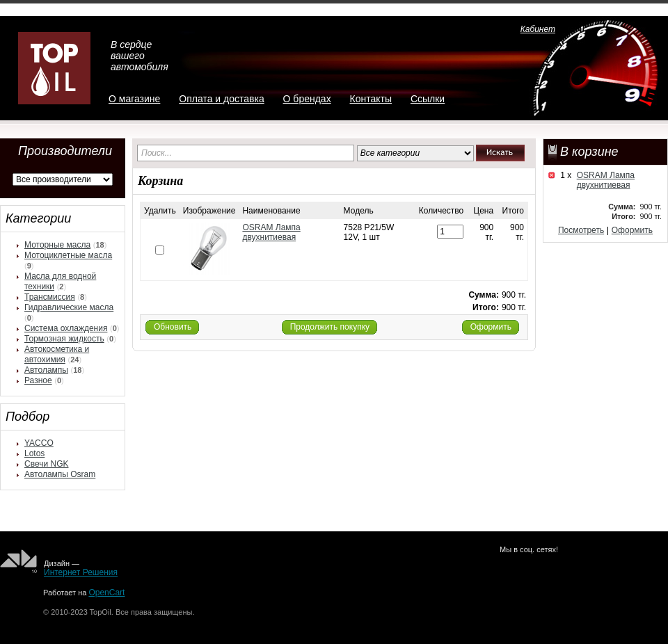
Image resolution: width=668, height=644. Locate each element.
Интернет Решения (81, 572)
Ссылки (428, 99)
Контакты (371, 99)
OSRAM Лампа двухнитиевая (606, 180)
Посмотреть (581, 230)
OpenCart (106, 593)
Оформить (632, 230)
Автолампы (46, 370)
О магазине (134, 99)
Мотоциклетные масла (68, 255)
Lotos (34, 453)
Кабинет (538, 29)
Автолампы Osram (60, 474)
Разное (38, 380)
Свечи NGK (46, 464)
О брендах (307, 99)
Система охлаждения (66, 328)
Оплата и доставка (221, 99)
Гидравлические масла (69, 307)
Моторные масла (57, 245)
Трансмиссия (50, 297)
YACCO (39, 443)
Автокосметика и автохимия (57, 354)
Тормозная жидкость (64, 339)
